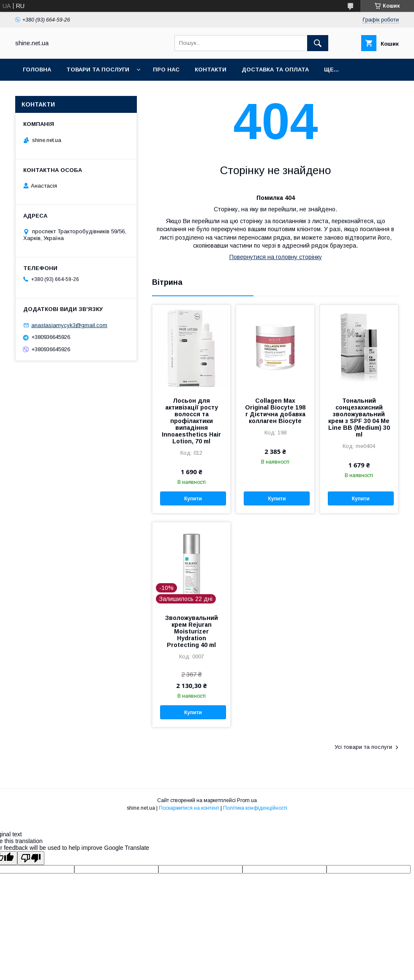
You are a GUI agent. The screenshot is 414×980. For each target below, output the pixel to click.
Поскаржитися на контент (189, 808)
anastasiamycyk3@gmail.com (69, 325)
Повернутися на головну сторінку (276, 257)
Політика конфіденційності (255, 808)
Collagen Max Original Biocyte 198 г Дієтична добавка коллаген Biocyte (275, 411)
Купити (193, 499)
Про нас (166, 70)
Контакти (211, 70)
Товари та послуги (98, 70)
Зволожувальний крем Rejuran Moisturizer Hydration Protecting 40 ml (192, 631)
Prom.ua (247, 800)
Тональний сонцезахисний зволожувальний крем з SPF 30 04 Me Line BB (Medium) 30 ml (359, 418)
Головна (37, 70)
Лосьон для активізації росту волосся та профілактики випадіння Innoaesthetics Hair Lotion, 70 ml (191, 421)
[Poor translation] (31, 858)
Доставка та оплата (275, 70)
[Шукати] (318, 43)
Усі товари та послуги (363, 747)
